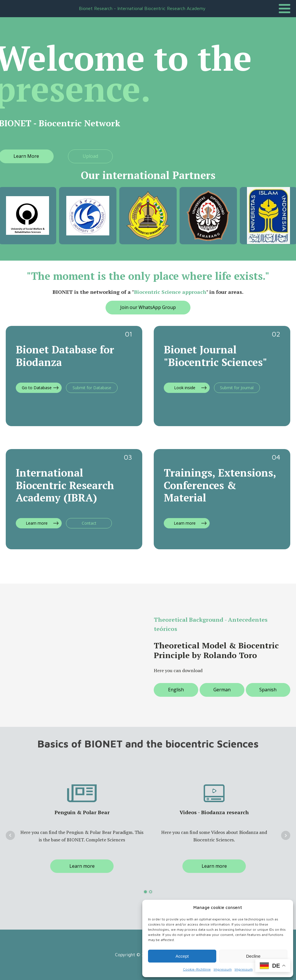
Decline (253, 956)
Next (286, 835)
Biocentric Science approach (170, 292)
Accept (182, 956)
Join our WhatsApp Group (148, 307)
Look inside (185, 388)
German (222, 690)
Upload (90, 156)
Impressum (223, 969)
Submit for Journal (237, 388)
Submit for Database (92, 388)
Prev (10, 835)
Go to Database (37, 388)
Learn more (37, 523)
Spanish (268, 690)
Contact (89, 523)
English (176, 690)
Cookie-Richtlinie (197, 969)
